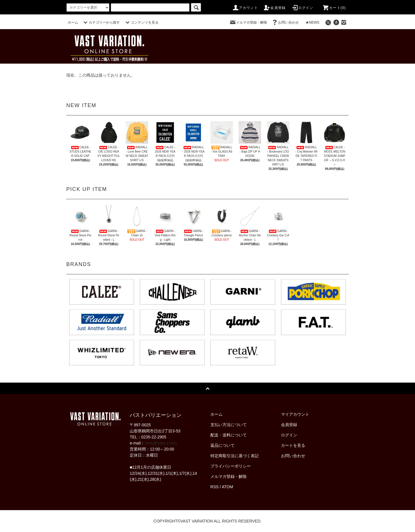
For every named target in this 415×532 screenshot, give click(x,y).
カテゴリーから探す (101, 22)
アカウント (245, 8)
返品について (222, 445)
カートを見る (293, 445)
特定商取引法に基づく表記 (235, 456)
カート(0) (334, 8)
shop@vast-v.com (161, 443)
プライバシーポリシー (231, 466)
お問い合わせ (285, 22)
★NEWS (312, 22)
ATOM (228, 487)
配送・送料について (229, 435)
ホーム (73, 22)
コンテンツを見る (141, 22)
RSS (215, 487)
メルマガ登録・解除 (248, 22)
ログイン (302, 8)
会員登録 (275, 8)
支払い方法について (229, 425)
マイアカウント (295, 414)
